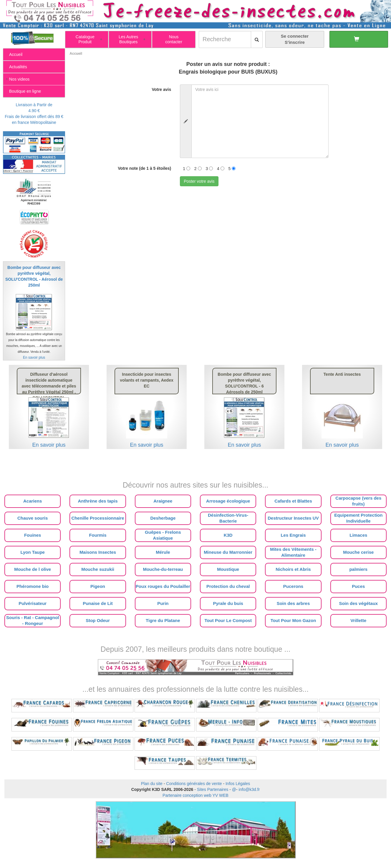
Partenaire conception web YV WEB (195, 795)
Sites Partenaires (213, 789)
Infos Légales (238, 784)
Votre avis (161, 89)
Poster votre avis (199, 181)
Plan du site (152, 784)
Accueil (76, 54)
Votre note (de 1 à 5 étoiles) (144, 168)
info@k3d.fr (249, 789)
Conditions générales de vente (194, 784)
